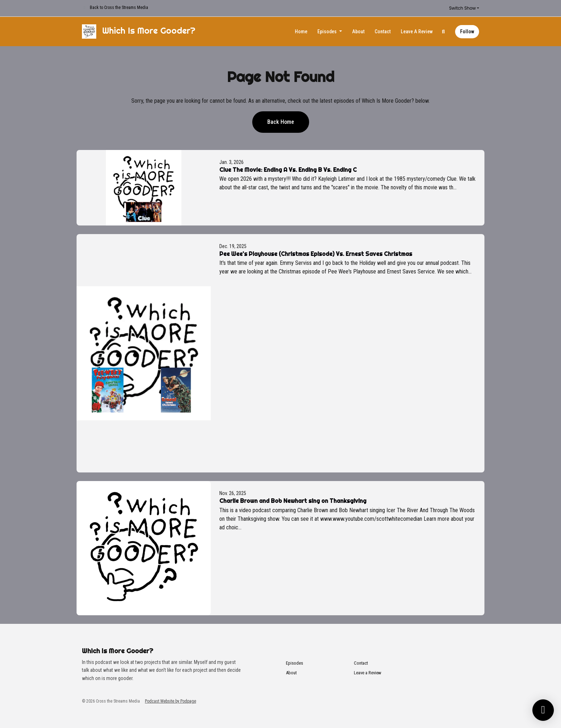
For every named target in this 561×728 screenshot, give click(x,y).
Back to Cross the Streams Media (119, 8)
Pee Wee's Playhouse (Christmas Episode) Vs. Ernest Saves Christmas (316, 254)
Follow (467, 31)
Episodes (328, 31)
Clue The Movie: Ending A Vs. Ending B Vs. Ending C (288, 170)
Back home (281, 122)
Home (301, 31)
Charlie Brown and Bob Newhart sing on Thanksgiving (293, 501)
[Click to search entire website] (444, 32)
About (358, 31)
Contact (383, 31)
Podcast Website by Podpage (170, 701)
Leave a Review (417, 31)
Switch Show (462, 8)
